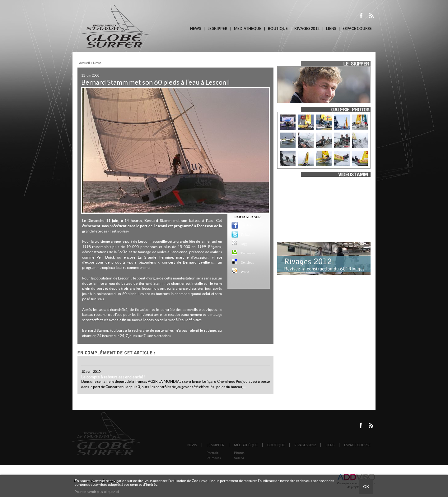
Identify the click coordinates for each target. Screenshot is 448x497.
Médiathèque (248, 28)
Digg (244, 244)
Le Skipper (217, 28)
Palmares (214, 458)
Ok (366, 487)
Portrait (212, 453)
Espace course (357, 28)
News (196, 28)
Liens (331, 28)
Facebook (245, 225)
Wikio (245, 272)
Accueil (84, 63)
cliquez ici (112, 492)
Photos (239, 453)
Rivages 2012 (307, 28)
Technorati (245, 253)
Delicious (245, 262)
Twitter (245, 234)
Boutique (278, 28)
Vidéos (239, 458)
